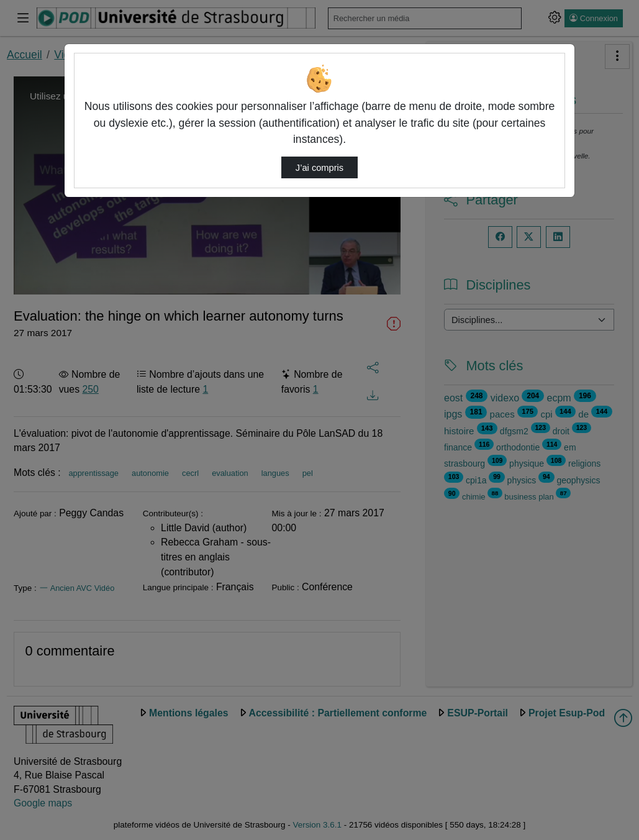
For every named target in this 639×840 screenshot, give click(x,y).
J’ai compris (319, 168)
